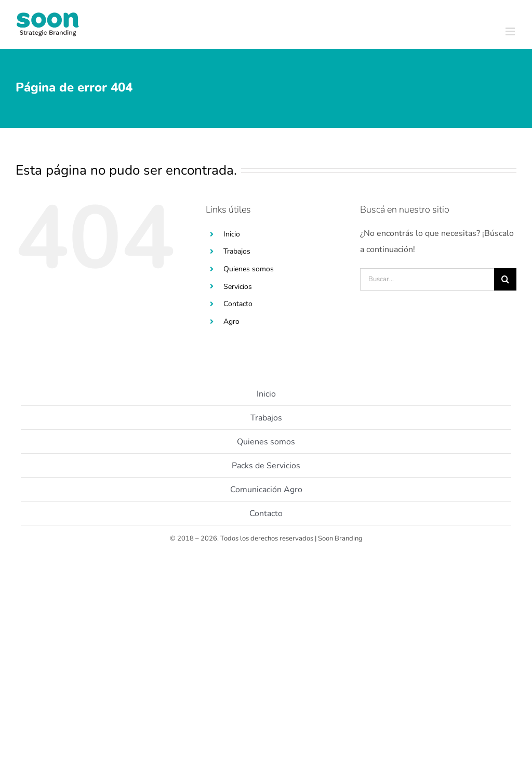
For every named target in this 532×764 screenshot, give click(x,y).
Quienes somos (249, 269)
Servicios (238, 287)
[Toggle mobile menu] (511, 31)
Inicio (232, 234)
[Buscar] (505, 279)
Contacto (238, 304)
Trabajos (237, 251)
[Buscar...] (427, 279)
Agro (231, 321)
